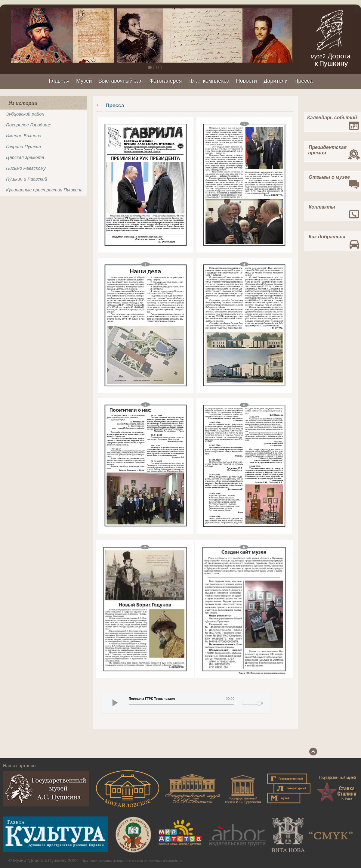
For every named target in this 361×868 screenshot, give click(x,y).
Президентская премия (325, 150)
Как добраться (327, 237)
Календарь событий (332, 118)
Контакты (322, 207)
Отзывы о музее (329, 177)
